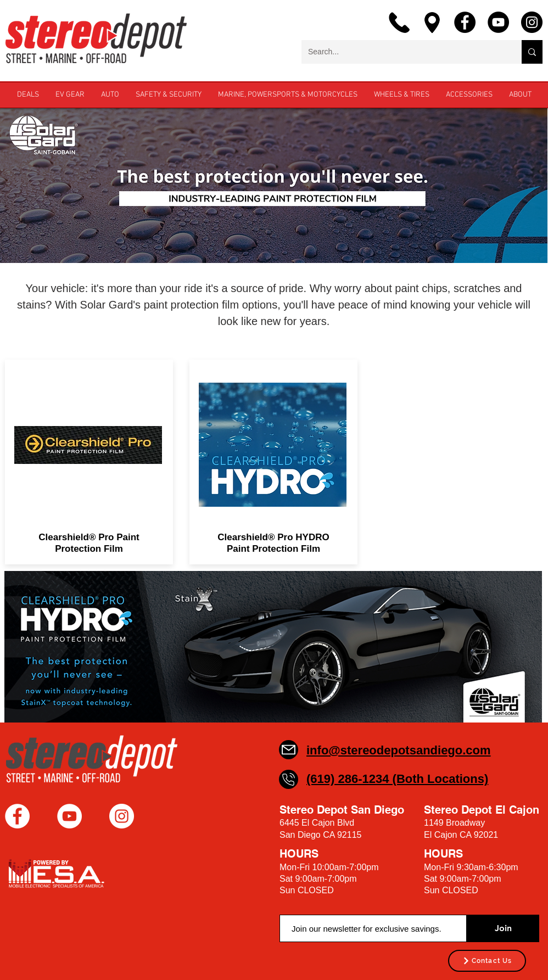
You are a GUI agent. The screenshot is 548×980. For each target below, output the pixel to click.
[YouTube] (498, 22)
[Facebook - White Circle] (17, 816)
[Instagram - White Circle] (122, 816)
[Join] (503, 928)
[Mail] (289, 750)
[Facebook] (465, 22)
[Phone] (289, 779)
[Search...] (403, 52)
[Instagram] (532, 22)
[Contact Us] (487, 961)
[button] (520, 95)
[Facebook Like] (74, 847)
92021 (486, 835)
